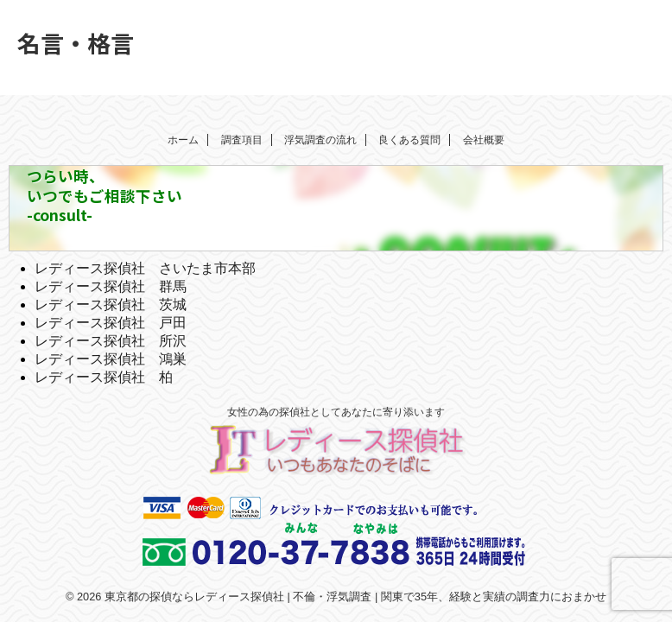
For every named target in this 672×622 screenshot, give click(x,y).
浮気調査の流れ (320, 140)
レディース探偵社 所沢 (111, 341)
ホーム (183, 140)
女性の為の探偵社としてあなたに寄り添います (336, 412)
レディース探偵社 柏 (104, 377)
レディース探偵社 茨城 (111, 305)
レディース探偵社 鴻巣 (111, 359)
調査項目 (242, 140)
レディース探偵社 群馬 (111, 286)
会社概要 (484, 140)
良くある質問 (409, 140)
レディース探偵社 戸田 (111, 323)
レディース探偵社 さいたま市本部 (145, 268)
